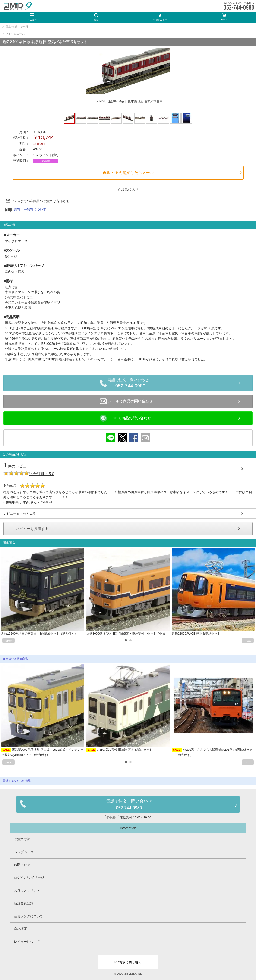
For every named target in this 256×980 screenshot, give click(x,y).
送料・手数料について (30, 209)
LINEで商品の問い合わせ (126, 418)
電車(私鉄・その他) (17, 27)
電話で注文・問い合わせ (130, 384)
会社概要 (20, 929)
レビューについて (27, 942)
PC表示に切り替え (128, 962)
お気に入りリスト (27, 890)
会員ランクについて (28, 916)
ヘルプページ (24, 852)
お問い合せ (22, 865)
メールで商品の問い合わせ (126, 401)
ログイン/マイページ (29, 877)
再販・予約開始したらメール (128, 173)
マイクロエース (15, 34)
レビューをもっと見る (20, 513)
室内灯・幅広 (15, 272)
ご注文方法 (22, 839)
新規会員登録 (24, 903)
